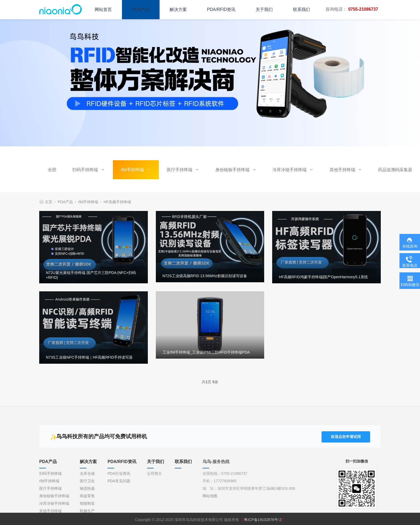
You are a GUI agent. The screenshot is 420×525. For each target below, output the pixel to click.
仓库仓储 (87, 472)
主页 (49, 202)
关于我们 (264, 9)
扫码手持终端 (89, 170)
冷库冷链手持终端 (293, 170)
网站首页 (103, 9)
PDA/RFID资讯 (221, 9)
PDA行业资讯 (119, 472)
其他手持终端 (346, 170)
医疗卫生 (87, 480)
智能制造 (87, 502)
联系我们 (302, 9)
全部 (52, 170)
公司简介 (154, 472)
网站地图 (210, 495)
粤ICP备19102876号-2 (263, 519)
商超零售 (87, 495)
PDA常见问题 (119, 480)
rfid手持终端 (136, 170)
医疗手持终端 (183, 170)
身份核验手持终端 (236, 170)
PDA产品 (141, 9)
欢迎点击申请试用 (346, 436)
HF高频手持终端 (117, 202)
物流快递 (87, 487)
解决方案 (178, 9)
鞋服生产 (87, 510)
